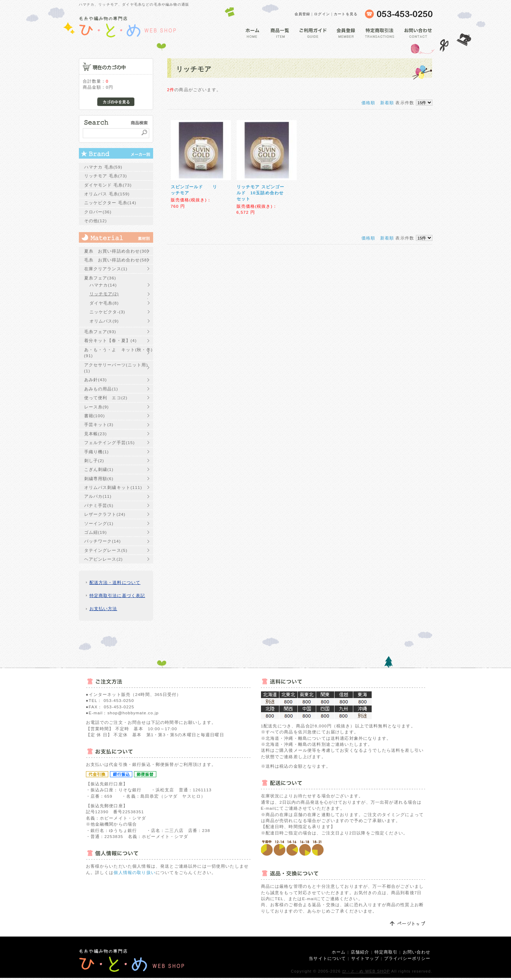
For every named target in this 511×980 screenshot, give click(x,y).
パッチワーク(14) (103, 541)
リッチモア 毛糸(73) (106, 176)
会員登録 (303, 14)
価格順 (368, 103)
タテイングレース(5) (106, 550)
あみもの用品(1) (101, 389)
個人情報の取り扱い (134, 872)
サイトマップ (365, 958)
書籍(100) (95, 416)
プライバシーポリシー (407, 958)
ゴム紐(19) (96, 532)
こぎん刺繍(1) (99, 469)
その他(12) (96, 221)
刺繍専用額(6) (99, 479)
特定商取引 (386, 952)
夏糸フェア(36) (100, 278)
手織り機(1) (97, 452)
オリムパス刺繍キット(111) (113, 487)
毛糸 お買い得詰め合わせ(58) (117, 260)
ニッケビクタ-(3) (108, 312)
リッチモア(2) (104, 294)
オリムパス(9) (104, 321)
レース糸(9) (97, 407)
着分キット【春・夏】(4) (111, 340)
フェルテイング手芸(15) (110, 442)
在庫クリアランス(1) (106, 269)
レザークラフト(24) (105, 514)
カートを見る (346, 14)
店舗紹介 (360, 952)
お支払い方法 (103, 609)
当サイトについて (327, 958)
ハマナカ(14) (103, 285)
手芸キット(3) (99, 424)
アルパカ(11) (98, 496)
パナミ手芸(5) (99, 505)
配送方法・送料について (115, 582)
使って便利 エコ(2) (106, 398)
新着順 (387, 103)
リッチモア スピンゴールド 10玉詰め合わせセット (261, 193)
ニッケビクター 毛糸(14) (110, 203)
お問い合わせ (417, 952)
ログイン (322, 14)
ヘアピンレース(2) (104, 559)
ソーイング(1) (99, 523)
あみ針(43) (96, 380)
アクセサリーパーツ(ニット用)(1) (116, 368)
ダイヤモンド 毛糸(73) (108, 185)
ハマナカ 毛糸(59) (103, 167)
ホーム (339, 952)
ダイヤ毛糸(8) (104, 303)
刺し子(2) (94, 461)
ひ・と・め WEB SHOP (366, 971)
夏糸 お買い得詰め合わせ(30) (117, 251)
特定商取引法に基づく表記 (117, 595)
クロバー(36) (98, 212)
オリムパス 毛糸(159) (107, 194)
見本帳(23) (96, 434)
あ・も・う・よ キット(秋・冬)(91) (118, 353)
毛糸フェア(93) (100, 332)
